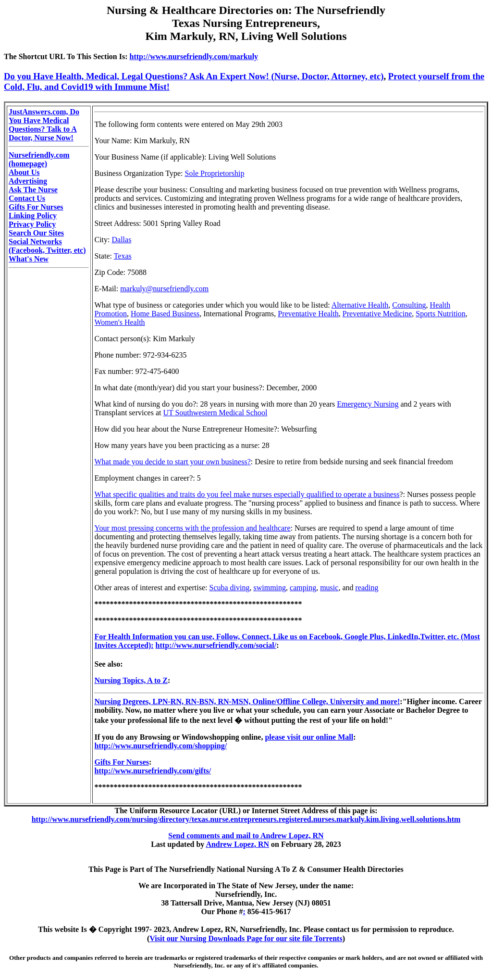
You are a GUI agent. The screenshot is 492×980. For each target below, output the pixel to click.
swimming (270, 588)
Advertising (28, 181)
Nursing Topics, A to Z (131, 680)
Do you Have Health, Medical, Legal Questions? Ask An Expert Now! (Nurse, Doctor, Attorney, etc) (194, 76)
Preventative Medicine (377, 314)
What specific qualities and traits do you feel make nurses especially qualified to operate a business (247, 494)
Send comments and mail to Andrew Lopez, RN (246, 836)
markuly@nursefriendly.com (164, 289)
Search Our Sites (36, 233)
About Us (24, 172)
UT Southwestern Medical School (215, 413)
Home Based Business (165, 314)
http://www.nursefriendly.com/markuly (194, 56)
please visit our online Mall (309, 737)
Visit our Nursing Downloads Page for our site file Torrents (246, 938)
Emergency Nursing (368, 404)
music (329, 588)
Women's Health (119, 322)
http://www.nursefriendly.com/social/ (216, 645)
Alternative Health (360, 305)
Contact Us (27, 198)
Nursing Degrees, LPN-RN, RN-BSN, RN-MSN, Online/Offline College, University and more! (247, 701)
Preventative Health (308, 314)
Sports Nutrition (441, 314)
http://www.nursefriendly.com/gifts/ (153, 771)
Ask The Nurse (33, 190)
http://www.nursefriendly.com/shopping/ (160, 746)
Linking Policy (33, 216)
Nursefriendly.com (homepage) (39, 159)
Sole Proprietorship (215, 173)
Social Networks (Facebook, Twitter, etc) (47, 246)
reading (367, 588)
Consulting (409, 305)
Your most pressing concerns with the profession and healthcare (192, 528)
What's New (29, 259)
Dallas (122, 240)
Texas (123, 256)
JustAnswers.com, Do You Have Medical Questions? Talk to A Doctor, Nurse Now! (44, 125)
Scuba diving (230, 588)
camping (303, 588)
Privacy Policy (32, 224)
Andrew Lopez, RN (237, 844)
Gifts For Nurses (36, 207)
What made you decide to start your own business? (172, 462)
